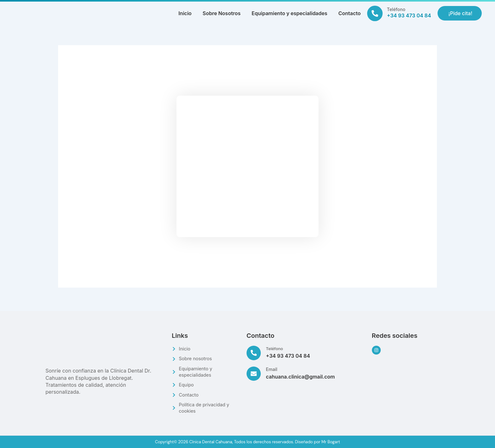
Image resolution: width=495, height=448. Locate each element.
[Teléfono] (375, 13)
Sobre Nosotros (222, 13)
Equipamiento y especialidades (289, 13)
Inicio (185, 13)
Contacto (350, 13)
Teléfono (396, 9)
